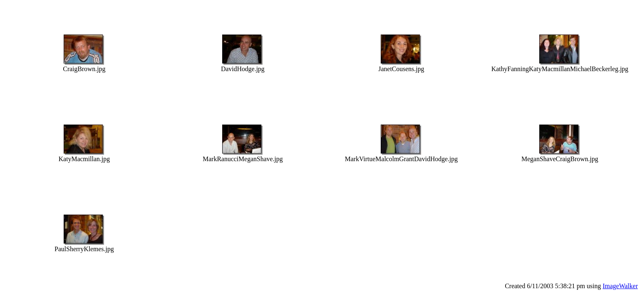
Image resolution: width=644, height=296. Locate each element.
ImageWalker (620, 286)
